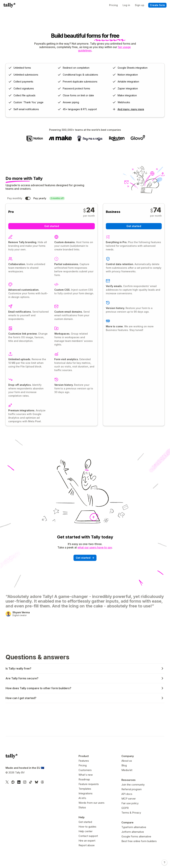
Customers (85, 770)
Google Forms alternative (136, 836)
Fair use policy (130, 803)
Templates (85, 789)
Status (82, 807)
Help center (86, 831)
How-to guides (87, 827)
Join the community (133, 785)
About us (127, 761)
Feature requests (89, 784)
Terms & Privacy (131, 813)
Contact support (88, 836)
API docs (127, 794)
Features (84, 761)
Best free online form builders (139, 841)
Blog (124, 765)
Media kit (127, 770)
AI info (82, 798)
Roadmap (84, 779)
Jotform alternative (133, 832)
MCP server (129, 799)
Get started (85, 822)
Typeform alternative (134, 827)
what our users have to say (95, 547)
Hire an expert (87, 841)
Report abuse (87, 845)
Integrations (86, 793)
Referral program (132, 789)
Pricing (83, 765)
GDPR (125, 808)
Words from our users (91, 803)
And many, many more (131, 109)
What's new (86, 775)
